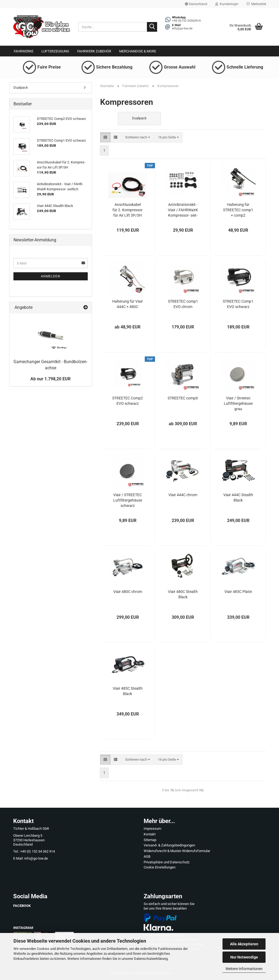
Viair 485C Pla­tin (238, 592)
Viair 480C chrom (128, 592)
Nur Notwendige (244, 957)
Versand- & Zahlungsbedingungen (169, 845)
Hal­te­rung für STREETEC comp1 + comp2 (238, 210)
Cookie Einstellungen (160, 867)
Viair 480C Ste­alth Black (183, 594)
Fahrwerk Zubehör (94, 51)
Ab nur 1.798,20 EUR (50, 379)
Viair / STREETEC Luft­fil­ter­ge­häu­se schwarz (128, 500)
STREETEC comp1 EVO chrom (183, 304)
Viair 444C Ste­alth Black (238, 498)
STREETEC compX (183, 398)
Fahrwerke (24, 51)
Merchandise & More (138, 51)
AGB (147, 856)
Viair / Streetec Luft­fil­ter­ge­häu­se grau (238, 403)
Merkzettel (256, 4)
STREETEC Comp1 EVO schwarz (238, 304)
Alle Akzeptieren (244, 944)
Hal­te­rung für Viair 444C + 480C (128, 304)
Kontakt (150, 834)
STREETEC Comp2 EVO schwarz (128, 401)
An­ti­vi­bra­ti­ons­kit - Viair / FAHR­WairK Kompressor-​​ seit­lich (183, 210)
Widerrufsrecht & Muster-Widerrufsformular (177, 851)
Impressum (152, 829)
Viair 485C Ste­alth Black (128, 691)
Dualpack (21, 87)
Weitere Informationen (244, 969)
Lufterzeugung (55, 51)
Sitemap (150, 840)
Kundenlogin (227, 4)
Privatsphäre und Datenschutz (167, 862)
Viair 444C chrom (183, 495)
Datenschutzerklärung (151, 959)
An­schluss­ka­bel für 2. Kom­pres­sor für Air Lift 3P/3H (128, 210)
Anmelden (51, 276)
